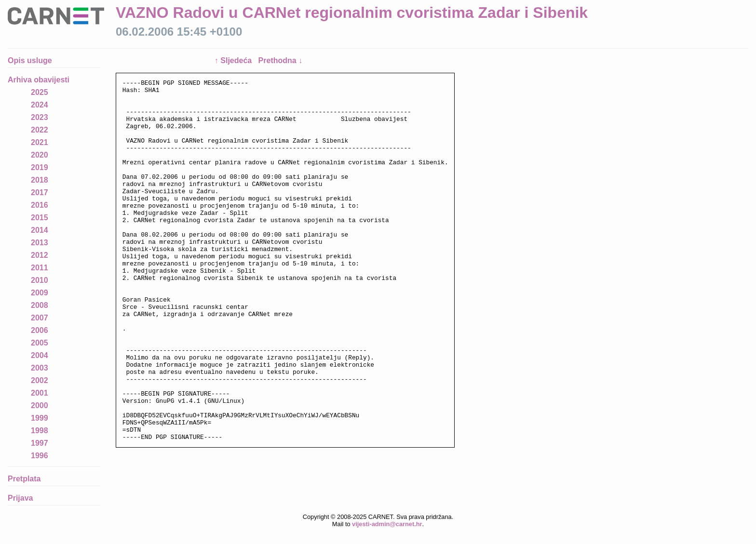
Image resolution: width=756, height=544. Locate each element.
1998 (40, 431)
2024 (40, 105)
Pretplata (24, 479)
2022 (40, 130)
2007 (40, 318)
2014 (40, 230)
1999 (40, 418)
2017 (40, 192)
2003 (40, 368)
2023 (40, 117)
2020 (40, 155)
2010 (40, 280)
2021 (40, 142)
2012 (40, 255)
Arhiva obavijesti (39, 80)
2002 (40, 380)
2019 (40, 167)
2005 (40, 343)
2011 (40, 268)
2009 (40, 293)
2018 (40, 180)
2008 (40, 305)
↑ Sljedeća (234, 60)
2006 (40, 330)
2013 (40, 243)
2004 (40, 355)
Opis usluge (30, 60)
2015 (40, 218)
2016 (40, 205)
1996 (40, 456)
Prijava (20, 498)
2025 (40, 92)
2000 (40, 405)
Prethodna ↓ (281, 60)
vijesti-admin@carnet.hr (387, 537)
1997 (40, 443)
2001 (40, 393)
